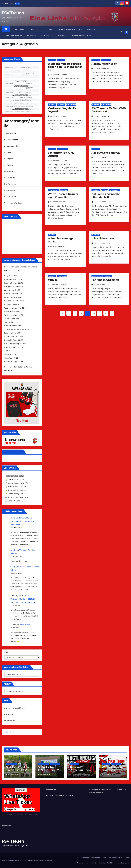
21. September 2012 (102, 157)
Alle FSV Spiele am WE (106, 153)
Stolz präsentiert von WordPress (14, 860)
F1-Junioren (10, 190)
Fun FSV (62, 35)
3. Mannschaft (11, 146)
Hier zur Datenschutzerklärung (60, 796)
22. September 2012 (58, 161)
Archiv (7, 653)
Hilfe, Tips (9, 714)
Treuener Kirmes (13, 35)
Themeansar (48, 860)
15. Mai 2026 (77, 774)
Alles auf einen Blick (104, 64)
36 (81, 313)
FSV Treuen (13, 13)
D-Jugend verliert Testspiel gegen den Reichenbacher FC (65, 67)
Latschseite (36, 29)
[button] (122, 32)
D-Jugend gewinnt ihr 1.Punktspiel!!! (106, 196)
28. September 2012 (58, 75)
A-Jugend (9, 152)
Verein (90, 29)
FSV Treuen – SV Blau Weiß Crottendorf (109, 110)
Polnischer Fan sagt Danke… (60, 240)
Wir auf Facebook (13, 452)
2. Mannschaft (11, 140)
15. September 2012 (58, 246)
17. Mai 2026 (13, 774)
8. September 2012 (102, 285)
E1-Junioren (10, 178)
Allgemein (52, 60)
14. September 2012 (102, 243)
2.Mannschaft (11, 764)
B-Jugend (9, 159)
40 (106, 313)
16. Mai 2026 (45, 774)
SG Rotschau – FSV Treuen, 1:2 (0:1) (48, 770)
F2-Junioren (10, 197)
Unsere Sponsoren (81, 35)
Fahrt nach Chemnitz (105, 280)
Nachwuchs (25, 625)
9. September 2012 (58, 285)
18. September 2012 (58, 202)
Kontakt (46, 35)
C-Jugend (9, 165)
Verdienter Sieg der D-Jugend (62, 110)
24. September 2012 (102, 68)
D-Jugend (9, 171)
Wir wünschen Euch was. (112, 769)
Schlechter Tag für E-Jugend (61, 154)
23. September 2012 (102, 116)
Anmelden (9, 732)
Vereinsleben (62, 276)
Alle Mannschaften (70, 29)
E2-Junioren (10, 184)
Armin (13, 550)
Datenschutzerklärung (15, 708)
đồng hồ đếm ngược (20, 518)
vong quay (15, 567)
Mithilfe (53, 280)
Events (31, 35)
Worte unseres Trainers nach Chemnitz (63, 196)
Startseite (18, 29)
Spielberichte (106, 60)
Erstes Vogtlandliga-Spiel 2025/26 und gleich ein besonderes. (23, 599)
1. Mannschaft (11, 133)
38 (93, 313)
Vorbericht (74, 764)
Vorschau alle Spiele (14, 203)
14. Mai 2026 (109, 774)
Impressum (10, 721)
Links (51, 29)
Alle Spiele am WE (103, 238)
